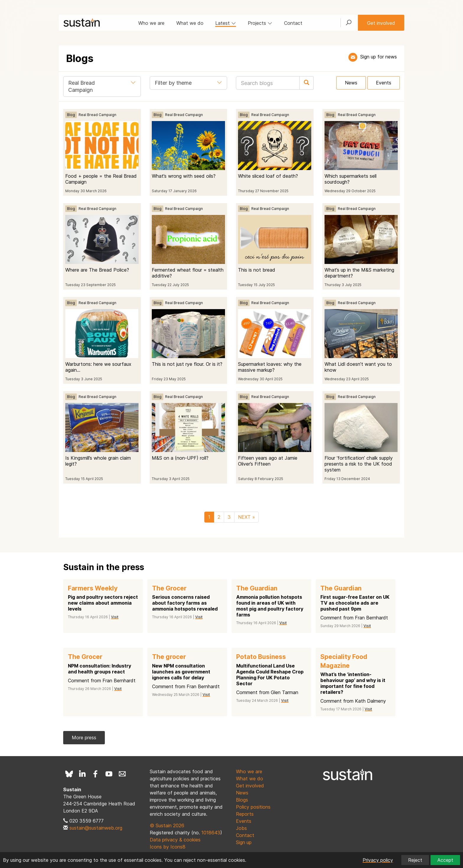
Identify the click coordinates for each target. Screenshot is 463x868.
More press (84, 738)
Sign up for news (379, 57)
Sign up (244, 842)
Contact (293, 23)
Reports (245, 814)
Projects (260, 23)
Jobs (241, 828)
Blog (71, 115)
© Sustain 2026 (167, 825)
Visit (115, 617)
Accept (445, 860)
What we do (190, 23)
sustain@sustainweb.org (96, 828)
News (351, 83)
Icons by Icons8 (168, 847)
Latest (226, 23)
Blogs (242, 800)
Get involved (381, 23)
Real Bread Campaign (97, 115)
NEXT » (246, 517)
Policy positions (253, 807)
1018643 (211, 833)
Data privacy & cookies (175, 840)
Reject (415, 860)
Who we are (151, 23)
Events (384, 83)
